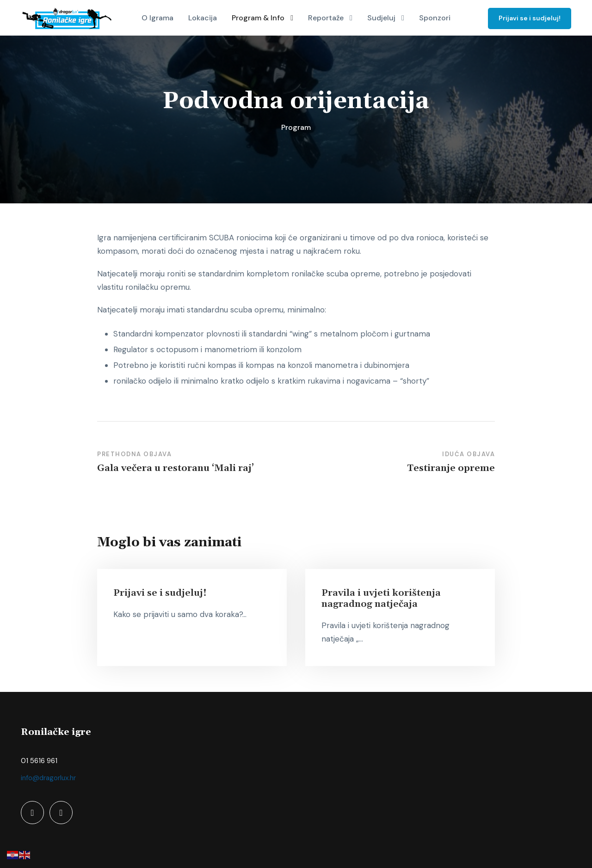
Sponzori (435, 18)
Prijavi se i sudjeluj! (530, 18)
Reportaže (326, 18)
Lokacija (203, 18)
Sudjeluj (381, 18)
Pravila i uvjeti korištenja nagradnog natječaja (381, 599)
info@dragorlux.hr (48, 778)
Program (296, 127)
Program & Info (258, 18)
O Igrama (157, 18)
